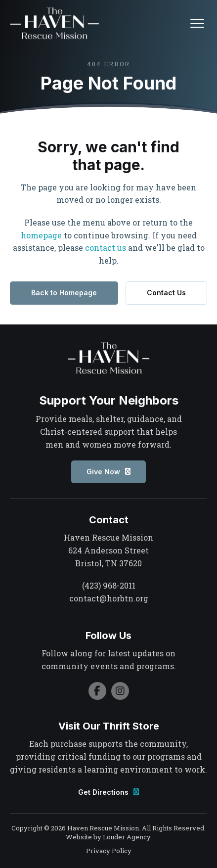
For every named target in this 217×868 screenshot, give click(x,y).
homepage (41, 235)
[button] (197, 23)
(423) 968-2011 (109, 585)
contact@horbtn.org (109, 598)
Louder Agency (127, 837)
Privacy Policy (109, 851)
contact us (106, 248)
